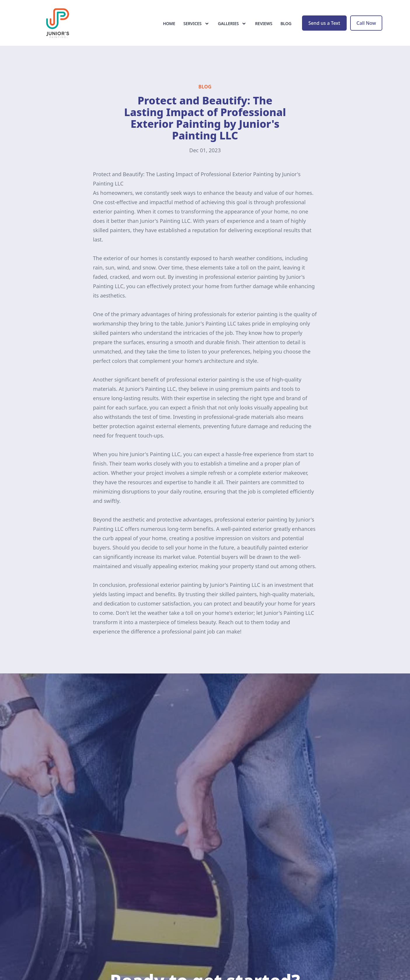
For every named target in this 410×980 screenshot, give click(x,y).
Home (169, 26)
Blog (286, 26)
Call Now (366, 26)
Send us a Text (324, 26)
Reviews (264, 26)
